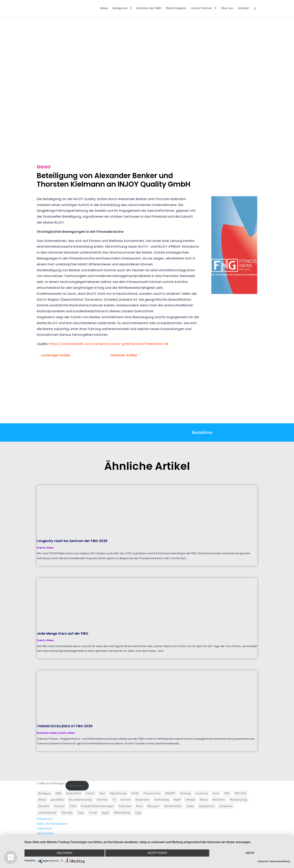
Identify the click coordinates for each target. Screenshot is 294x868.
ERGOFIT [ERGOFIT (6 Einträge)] (170, 793)
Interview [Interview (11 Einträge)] (102, 800)
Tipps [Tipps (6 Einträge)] (81, 813)
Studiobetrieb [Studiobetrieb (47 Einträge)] (207, 806)
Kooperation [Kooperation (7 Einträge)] (143, 800)
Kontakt (243, 8)
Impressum (45, 828)
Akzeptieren (157, 853)
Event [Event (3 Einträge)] (216, 793)
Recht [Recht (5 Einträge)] (139, 806)
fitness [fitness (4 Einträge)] (42, 800)
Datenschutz (45, 833)
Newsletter (77, 786)
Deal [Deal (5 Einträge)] (102, 793)
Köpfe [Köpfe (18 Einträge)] (177, 800)
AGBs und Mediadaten (52, 824)
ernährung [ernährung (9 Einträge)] (202, 793)
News (104, 8)
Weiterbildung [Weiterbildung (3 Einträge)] (122, 813)
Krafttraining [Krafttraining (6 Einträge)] (162, 800)
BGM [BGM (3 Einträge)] (58, 793)
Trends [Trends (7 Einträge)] (93, 813)
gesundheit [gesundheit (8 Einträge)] (57, 800)
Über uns (227, 8)
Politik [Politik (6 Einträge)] (73, 806)
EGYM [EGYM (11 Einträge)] (135, 793)
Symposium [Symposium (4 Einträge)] (226, 806)
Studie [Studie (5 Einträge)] (190, 806)
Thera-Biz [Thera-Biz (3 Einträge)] (67, 813)
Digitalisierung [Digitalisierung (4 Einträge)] (118, 793)
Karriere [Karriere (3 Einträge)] (126, 800)
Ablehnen (64, 853)
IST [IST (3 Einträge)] (114, 800)
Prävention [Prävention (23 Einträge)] (125, 806)
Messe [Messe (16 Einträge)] (204, 800)
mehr (250, 853)
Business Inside (47, 733)
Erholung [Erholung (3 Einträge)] (185, 793)
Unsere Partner (202, 8)
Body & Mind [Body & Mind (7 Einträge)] (74, 793)
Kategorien (120, 8)
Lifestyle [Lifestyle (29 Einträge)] (190, 800)
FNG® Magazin (176, 8)
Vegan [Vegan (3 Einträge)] (105, 813)
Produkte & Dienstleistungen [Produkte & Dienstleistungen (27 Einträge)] (97, 806)
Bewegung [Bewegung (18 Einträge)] (44, 793)
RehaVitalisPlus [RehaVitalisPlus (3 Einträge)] (173, 806)
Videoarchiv (45, 819)
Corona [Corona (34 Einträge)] (90, 793)
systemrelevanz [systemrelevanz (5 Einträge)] (47, 813)
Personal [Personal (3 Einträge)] (59, 806)
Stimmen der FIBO (149, 8)
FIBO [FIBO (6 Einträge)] (227, 793)
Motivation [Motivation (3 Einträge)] (219, 800)
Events (41, 548)
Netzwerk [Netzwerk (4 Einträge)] (44, 806)
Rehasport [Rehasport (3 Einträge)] (153, 806)
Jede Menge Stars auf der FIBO (62, 634)
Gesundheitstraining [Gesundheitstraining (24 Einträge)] (80, 800)
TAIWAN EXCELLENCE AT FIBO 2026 (65, 726)
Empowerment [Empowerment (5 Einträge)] (152, 793)
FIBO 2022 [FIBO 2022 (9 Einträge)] (240, 793)
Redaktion (202, 432)
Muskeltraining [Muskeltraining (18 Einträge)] (238, 800)
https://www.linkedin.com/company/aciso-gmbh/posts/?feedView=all (109, 344)
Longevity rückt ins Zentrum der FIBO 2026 (72, 541)
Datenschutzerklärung (280, 861)
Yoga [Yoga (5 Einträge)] (138, 813)
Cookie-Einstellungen (51, 783)
